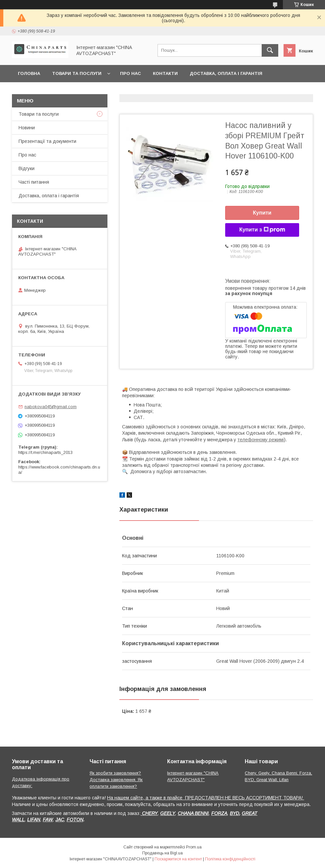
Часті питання (34, 182)
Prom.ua (194, 847)
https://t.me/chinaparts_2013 (45, 452)
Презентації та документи (47, 141)
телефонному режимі (261, 440)
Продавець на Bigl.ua (162, 853)
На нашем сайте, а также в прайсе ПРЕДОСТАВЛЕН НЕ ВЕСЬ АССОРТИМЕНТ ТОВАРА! (206, 798)
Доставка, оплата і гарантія (226, 73)
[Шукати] (270, 50)
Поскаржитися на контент (178, 859)
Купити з (262, 230)
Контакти (165, 73)
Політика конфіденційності (230, 859)
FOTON (75, 820)
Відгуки (27, 168)
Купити (262, 213)
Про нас (130, 73)
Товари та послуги (77, 73)
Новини (27, 128)
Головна (29, 73)
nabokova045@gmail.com (51, 407)
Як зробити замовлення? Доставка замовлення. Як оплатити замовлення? (116, 780)
